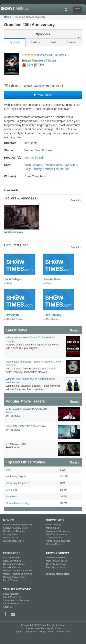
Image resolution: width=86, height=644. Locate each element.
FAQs (19, 632)
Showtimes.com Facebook (16, 600)
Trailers (35, 42)
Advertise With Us (12, 604)
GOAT (9, 470)
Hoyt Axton (70, 165)
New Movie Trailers (56, 557)
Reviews (72, 42)
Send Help (12, 497)
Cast (53, 42)
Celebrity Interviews (56, 564)
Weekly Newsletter (58, 574)
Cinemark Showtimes (14, 564)
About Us (8, 607)
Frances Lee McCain (56, 169)
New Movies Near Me (14, 531)
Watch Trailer (43, 95)
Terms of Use (62, 632)
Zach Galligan (33, 165)
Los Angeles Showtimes (58, 531)
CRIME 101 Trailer (16, 444)
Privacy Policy (46, 632)
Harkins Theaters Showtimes (18, 570)
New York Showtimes (57, 534)
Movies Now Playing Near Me (18, 525)
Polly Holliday (33, 169)
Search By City (54, 525)
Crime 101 (12, 490)
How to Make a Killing (18, 503)
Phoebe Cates (53, 165)
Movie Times (52, 528)
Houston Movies (54, 544)
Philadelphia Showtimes (58, 541)
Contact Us (30, 632)
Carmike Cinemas (12, 567)
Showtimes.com (11, 594)
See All (76, 200)
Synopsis (15, 42)
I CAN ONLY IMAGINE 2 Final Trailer (26, 426)
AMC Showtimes (12, 557)
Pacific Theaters (11, 580)
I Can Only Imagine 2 (17, 483)
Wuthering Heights (16, 476)
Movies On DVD (11, 538)
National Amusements (14, 577)
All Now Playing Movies (15, 528)
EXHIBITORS (12, 553)
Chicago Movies (54, 538)
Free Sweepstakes (56, 567)
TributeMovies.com (13, 597)
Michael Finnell (34, 158)
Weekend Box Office (13, 541)
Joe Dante (31, 143)
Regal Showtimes (12, 561)
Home (7, 17)
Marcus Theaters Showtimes (18, 574)
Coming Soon (10, 534)
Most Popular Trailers (57, 561)
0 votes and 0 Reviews (44, 55)
